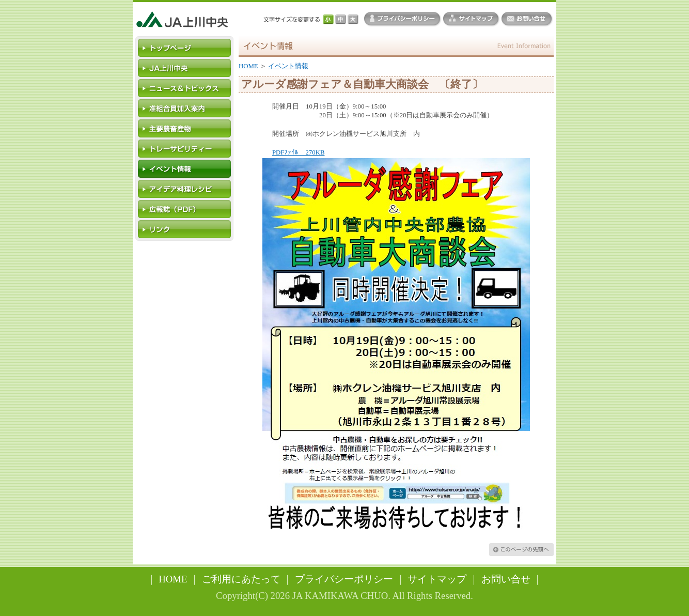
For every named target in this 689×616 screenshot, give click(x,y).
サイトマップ (437, 579)
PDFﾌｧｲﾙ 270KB (298, 152)
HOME (248, 66)
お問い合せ (506, 579)
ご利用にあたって (241, 579)
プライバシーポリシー (344, 579)
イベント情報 (288, 66)
